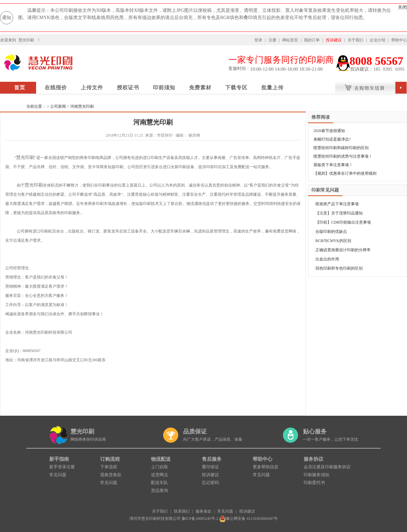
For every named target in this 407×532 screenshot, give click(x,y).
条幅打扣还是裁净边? (332, 139)
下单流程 (109, 467)
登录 (258, 40)
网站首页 (290, 40)
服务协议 (313, 459)
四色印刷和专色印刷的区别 (339, 268)
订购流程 (110, 459)
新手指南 (59, 459)
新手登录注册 (62, 467)
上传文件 (92, 88)
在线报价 (56, 88)
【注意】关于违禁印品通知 (339, 213)
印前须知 (164, 88)
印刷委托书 (314, 483)
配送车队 (160, 483)
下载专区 (236, 88)
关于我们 (355, 40)
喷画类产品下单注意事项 (337, 204)
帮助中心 (399, 40)
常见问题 (58, 475)
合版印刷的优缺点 (331, 232)
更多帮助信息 (266, 467)
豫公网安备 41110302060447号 (248, 519)
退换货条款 (111, 475)
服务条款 (203, 511)
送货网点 (160, 475)
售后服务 (212, 459)
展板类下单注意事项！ (333, 165)
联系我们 (182, 511)
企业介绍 (377, 40)
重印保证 (210, 467)
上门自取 (160, 467)
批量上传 (272, 88)
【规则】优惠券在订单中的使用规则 (345, 173)
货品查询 (160, 490)
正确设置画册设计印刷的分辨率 (343, 250)
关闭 (402, 7)
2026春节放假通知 (329, 131)
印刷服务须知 (316, 475)
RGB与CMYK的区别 (333, 241)
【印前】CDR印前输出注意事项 (343, 222)
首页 (20, 88)
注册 (272, 40)
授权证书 (128, 88)
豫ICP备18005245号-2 (200, 519)
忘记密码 (210, 483)
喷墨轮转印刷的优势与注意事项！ (343, 156)
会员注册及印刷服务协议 (327, 467)
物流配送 (161, 459)
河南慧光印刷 (82, 106)
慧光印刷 (26, 40)
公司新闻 (59, 106)
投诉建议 (334, 40)
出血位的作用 (327, 259)
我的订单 (312, 40)
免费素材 (200, 88)
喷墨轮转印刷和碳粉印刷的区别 (341, 148)
